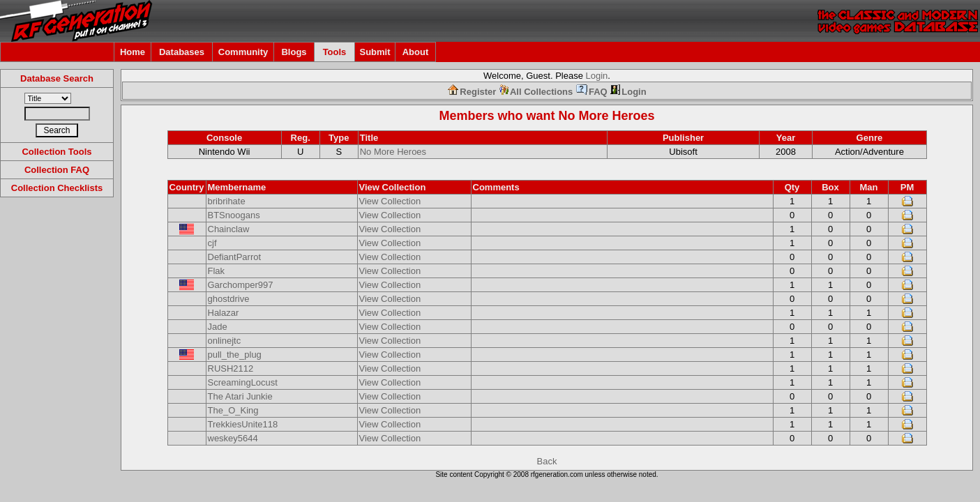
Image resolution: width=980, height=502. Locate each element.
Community (243, 52)
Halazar (224, 313)
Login (597, 76)
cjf (212, 243)
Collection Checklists (57, 188)
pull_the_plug (235, 355)
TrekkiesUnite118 (243, 424)
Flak (217, 271)
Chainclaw (229, 229)
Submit (375, 52)
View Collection (390, 201)
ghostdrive (229, 299)
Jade (218, 327)
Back (547, 461)
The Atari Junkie (240, 396)
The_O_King (233, 410)
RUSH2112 (231, 368)
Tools (335, 52)
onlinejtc (225, 341)
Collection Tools (56, 152)
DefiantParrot (235, 257)
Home (133, 52)
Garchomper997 (241, 285)
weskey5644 (233, 438)
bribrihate (227, 201)
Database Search (57, 78)
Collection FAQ (57, 170)
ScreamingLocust (243, 382)
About (416, 52)
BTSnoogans (234, 215)
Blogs (294, 52)
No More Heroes (606, 116)
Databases (182, 52)
